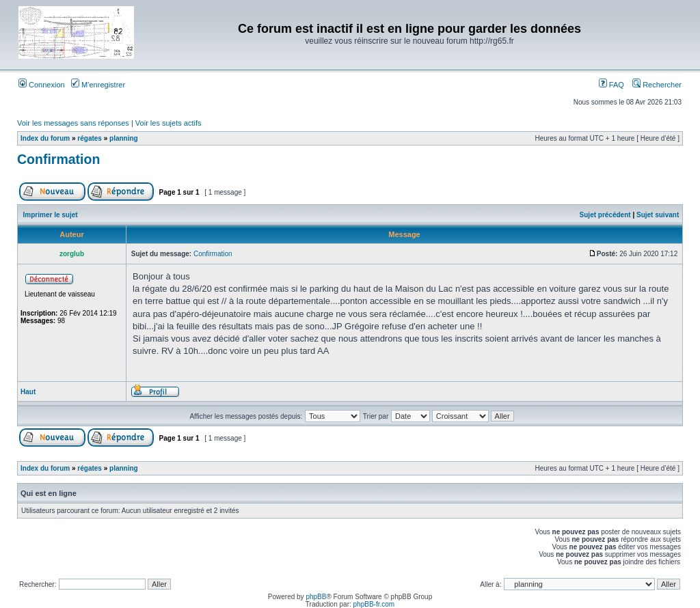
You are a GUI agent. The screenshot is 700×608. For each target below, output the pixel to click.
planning (124, 138)
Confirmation (58, 159)
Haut (28, 392)
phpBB (316, 597)
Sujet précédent (605, 215)
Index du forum (45, 138)
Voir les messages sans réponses (73, 123)
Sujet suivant (658, 215)
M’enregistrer (98, 85)
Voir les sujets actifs (169, 123)
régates (90, 138)
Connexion (42, 85)
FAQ (611, 85)
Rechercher (657, 85)
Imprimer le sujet (51, 215)
